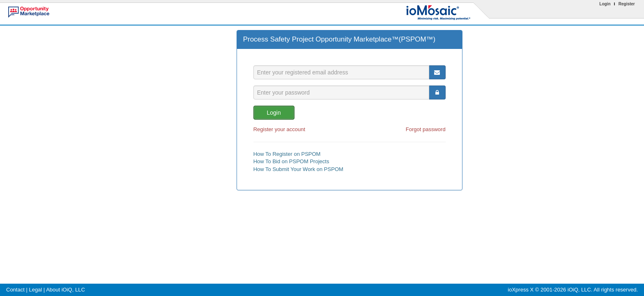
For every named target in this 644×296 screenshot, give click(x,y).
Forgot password (426, 129)
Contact (15, 290)
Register (627, 4)
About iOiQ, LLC (66, 290)
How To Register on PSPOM (287, 154)
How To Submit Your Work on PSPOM (298, 169)
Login (605, 4)
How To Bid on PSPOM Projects (291, 161)
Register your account (279, 129)
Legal (35, 290)
